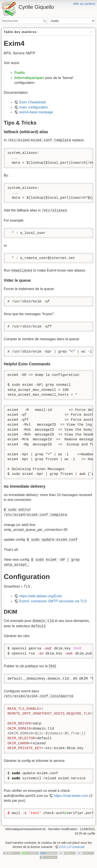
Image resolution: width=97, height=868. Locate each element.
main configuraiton (34, 107)
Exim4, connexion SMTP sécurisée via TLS (53, 601)
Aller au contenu (84, 4)
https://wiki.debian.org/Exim (41, 596)
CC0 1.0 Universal (72, 847)
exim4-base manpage (36, 112)
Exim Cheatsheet (33, 102)
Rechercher (45, 21)
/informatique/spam (29, 78)
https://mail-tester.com (71, 796)
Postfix (20, 73)
